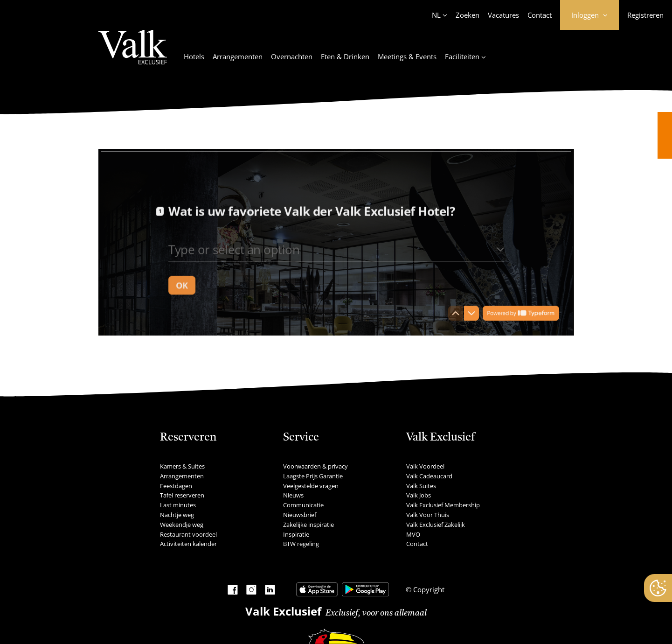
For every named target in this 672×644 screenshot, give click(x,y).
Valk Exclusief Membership (443, 505)
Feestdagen (176, 486)
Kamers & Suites (182, 466)
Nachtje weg (177, 515)
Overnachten (292, 56)
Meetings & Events (407, 56)
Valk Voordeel (425, 466)
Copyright (428, 589)
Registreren (645, 15)
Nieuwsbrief (300, 515)
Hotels (194, 56)
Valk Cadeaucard (429, 476)
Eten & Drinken (345, 56)
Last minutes (178, 505)
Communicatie (303, 505)
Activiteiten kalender (188, 544)
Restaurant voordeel (188, 534)
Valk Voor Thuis (428, 515)
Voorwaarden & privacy (315, 466)
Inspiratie (296, 534)
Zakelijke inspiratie (308, 525)
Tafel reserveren (182, 495)
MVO (413, 534)
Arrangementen (238, 56)
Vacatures (503, 15)
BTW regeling (301, 544)
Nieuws (293, 495)
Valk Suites (421, 486)
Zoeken (468, 15)
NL (436, 15)
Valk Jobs (419, 495)
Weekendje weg (182, 525)
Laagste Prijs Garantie (313, 476)
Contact (540, 15)
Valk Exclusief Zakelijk (436, 525)
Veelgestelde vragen (311, 486)
